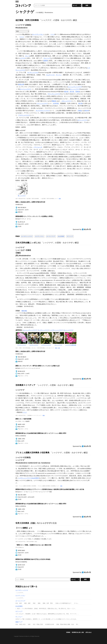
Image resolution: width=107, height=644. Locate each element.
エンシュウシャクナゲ (75, 87)
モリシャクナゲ (82, 120)
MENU (17, 2)
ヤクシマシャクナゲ (54, 94)
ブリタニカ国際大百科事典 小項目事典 (32, 453)
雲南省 (77, 92)
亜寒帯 (46, 61)
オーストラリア (51, 236)
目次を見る (24, 311)
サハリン (59, 75)
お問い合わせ (88, 632)
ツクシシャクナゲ (42, 103)
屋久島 (80, 103)
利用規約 (68, 632)
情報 (60, 199)
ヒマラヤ (22, 58)
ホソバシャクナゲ (25, 89)
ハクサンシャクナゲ (56, 330)
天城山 (80, 111)
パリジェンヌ (38, 147)
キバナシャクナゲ (33, 73)
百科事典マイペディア (25, 385)
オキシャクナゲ (66, 101)
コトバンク (23, 5)
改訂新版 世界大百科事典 (27, 20)
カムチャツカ (50, 75)
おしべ (27, 56)
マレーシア (47, 58)
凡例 (59, 348)
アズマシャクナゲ (24, 115)
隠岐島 (54, 101)
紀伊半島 (56, 103)
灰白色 (87, 111)
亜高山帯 (21, 84)
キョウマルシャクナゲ (43, 111)
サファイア (70, 236)
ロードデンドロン (38, 34)
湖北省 (66, 92)
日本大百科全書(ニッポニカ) (28, 243)
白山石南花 (61, 236)
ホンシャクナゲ (75, 89)
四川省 (72, 92)
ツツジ (52, 34)
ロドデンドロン (39, 236)
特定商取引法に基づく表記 (78, 632)
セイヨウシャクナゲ (27, 236)
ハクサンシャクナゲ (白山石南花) (29, 478)
